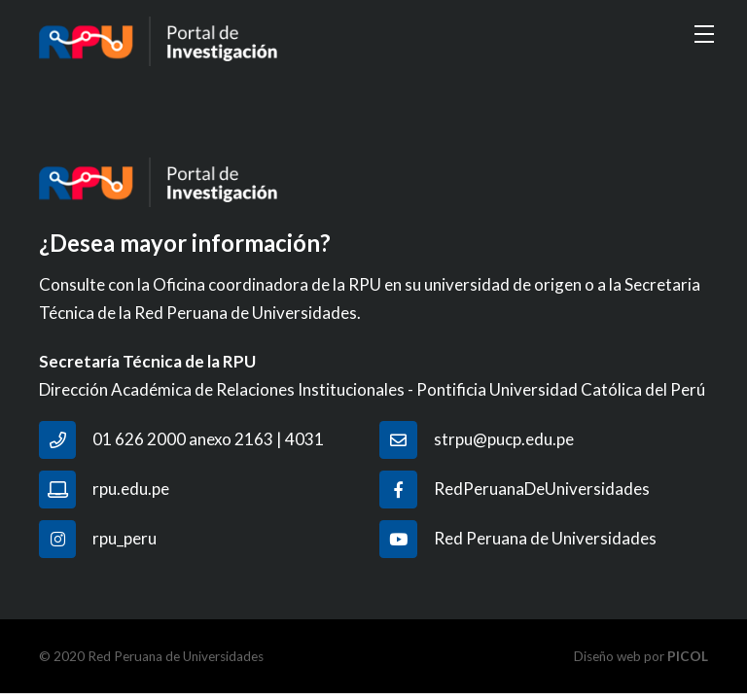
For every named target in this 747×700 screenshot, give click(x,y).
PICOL (688, 656)
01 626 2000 (139, 439)
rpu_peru (124, 538)
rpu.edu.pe (131, 489)
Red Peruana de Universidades (545, 538)
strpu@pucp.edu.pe (504, 439)
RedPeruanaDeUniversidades (542, 489)
